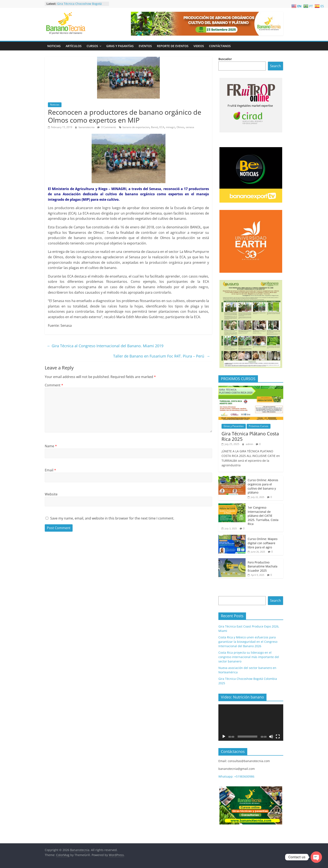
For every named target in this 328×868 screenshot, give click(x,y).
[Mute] (271, 737)
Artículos (74, 46)
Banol (154, 127)
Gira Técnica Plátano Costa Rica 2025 (250, 436)
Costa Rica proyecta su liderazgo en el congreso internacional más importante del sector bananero (249, 657)
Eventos (145, 46)
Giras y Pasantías (120, 46)
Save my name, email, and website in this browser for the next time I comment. (112, 518)
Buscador (225, 59)
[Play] (224, 737)
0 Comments (107, 127)
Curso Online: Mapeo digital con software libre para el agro (263, 543)
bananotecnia (87, 127)
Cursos (92, 46)
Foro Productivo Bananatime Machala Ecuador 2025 (263, 566)
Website (51, 494)
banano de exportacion (136, 127)
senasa (190, 127)
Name (51, 446)
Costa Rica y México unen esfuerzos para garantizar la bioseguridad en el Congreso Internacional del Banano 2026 (248, 642)
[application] (251, 723)
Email (50, 470)
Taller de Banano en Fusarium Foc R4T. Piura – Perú (162, 356)
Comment (54, 385)
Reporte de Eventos (173, 46)
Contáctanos (220, 46)
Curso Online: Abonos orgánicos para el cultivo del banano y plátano (263, 486)
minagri (170, 127)
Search (275, 66)
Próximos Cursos (259, 426)
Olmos (180, 127)
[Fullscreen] (278, 737)
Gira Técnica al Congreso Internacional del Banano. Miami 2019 (105, 346)
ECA (162, 127)
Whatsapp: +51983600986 (236, 776)
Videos (199, 46)
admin (250, 444)
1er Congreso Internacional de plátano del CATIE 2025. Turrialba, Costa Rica (263, 516)
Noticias (54, 46)
